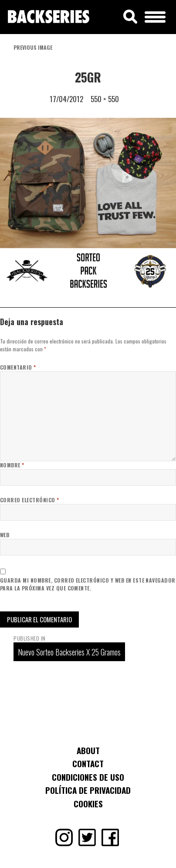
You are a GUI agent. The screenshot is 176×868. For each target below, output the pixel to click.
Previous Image (33, 47)
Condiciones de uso (88, 777)
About (88, 750)
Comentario (18, 367)
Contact (88, 763)
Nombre (12, 465)
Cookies (88, 803)
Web (5, 535)
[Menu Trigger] (155, 15)
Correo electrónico (30, 500)
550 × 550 (105, 99)
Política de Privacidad (88, 790)
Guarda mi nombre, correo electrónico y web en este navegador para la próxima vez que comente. (88, 584)
